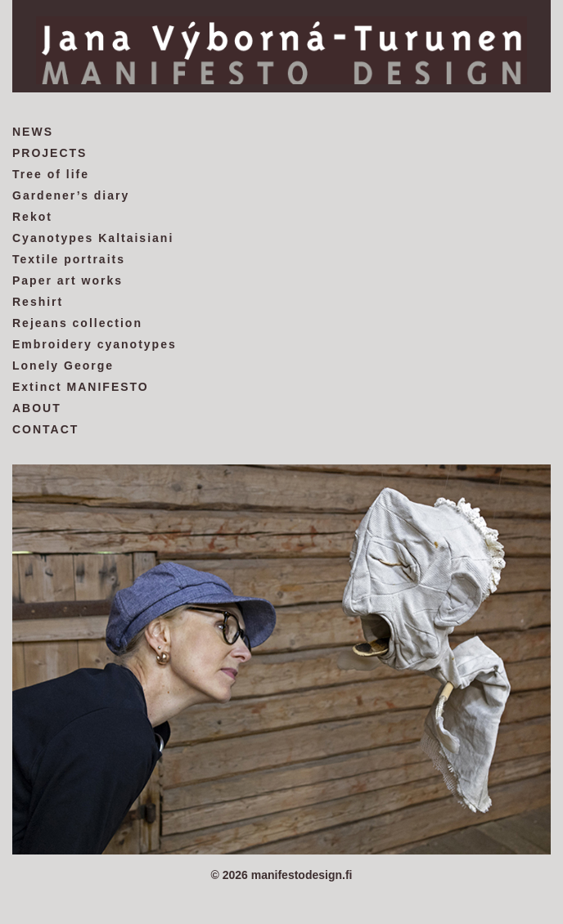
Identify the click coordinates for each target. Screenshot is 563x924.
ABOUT (37, 408)
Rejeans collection (77, 323)
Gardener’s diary (71, 195)
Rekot (32, 217)
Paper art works (68, 280)
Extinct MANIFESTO (81, 387)
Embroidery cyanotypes (95, 344)
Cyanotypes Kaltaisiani (93, 238)
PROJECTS (50, 153)
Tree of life (51, 174)
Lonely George (63, 366)
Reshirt (38, 302)
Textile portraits (69, 259)
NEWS (33, 132)
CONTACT (45, 429)
